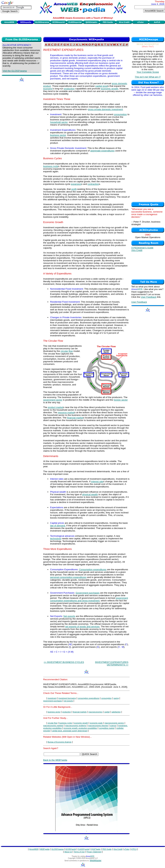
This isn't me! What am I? (148, 77)
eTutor (127, 849)
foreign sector (121, 400)
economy (48, 89)
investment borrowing (67, 698)
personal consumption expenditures (68, 577)
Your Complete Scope (148, 72)
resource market (66, 412)
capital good (101, 86)
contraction (93, 184)
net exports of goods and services (82, 627)
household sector (59, 122)
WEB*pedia (45, 849)
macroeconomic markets (53, 726)
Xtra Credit (137, 250)
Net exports (69, 616)
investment (52, 698)
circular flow (67, 351)
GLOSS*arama (57, 849)
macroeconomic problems (76, 726)
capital (107, 712)
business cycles (66, 723)
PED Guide (107, 849)
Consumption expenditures (93, 569)
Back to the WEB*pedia (55, 760)
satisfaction (116, 712)
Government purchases (88, 593)
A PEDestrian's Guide (142, 248)
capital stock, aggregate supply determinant (70, 731)
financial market (75, 418)
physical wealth (90, 494)
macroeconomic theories (98, 726)
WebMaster (96, 860)
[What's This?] (148, 47)
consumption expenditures (88, 698)
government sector (53, 400)
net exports (68, 701)
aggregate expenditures (102, 151)
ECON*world (71, 849)
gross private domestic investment (105, 109)
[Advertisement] (83, 30)
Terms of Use (79, 852)
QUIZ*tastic (96, 849)
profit (74, 189)
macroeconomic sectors (114, 723)
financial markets (80, 712)
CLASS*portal (83, 849)
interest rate (97, 481)
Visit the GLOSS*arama (15, 71)
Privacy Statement (94, 852)
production (69, 89)
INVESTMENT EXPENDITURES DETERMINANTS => (112, 663)
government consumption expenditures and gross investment (89, 599)
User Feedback (149, 297)
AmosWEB (34, 849)
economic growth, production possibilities (80, 728)
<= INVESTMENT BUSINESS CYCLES (64, 662)
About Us (68, 852)
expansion (76, 184)
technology (56, 539)
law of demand (58, 526)
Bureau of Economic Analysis (60, 742)
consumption (120, 114)
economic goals (96, 723)
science (113, 726)
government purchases (53, 701)
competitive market (107, 728)
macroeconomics (95, 712)
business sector (58, 135)
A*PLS (134, 849)
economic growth (110, 89)
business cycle (51, 166)
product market (56, 407)
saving (116, 698)
